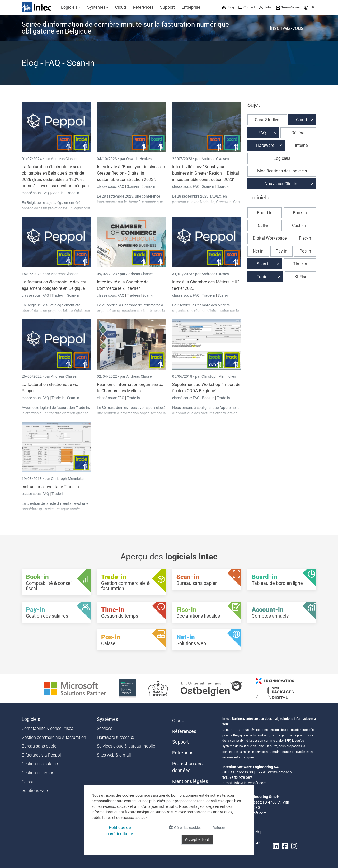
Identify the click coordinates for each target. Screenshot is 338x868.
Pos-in (305, 251)
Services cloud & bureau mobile (126, 746)
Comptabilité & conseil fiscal (48, 728)
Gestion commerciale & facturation (54, 737)
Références (184, 731)
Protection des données (187, 767)
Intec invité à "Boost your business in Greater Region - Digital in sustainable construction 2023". (131, 173)
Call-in (264, 225)
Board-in (148, 186)
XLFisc (301, 277)
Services (105, 728)
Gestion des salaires (40, 764)
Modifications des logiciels (282, 171)
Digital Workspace (270, 238)
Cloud (301, 120)
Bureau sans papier (40, 746)
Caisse (28, 782)
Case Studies (267, 120)
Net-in (258, 251)
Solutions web (35, 790)
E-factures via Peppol (41, 755)
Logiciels (282, 158)
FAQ (46, 193)
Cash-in (299, 225)
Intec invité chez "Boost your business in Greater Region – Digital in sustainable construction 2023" (206, 173)
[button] (309, 7)
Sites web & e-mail (114, 755)
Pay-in (281, 251)
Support (180, 742)
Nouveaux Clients (281, 184)
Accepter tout (197, 840)
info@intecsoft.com (250, 783)
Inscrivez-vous (287, 28)
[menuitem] (71, 7)
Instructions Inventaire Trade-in (50, 487)
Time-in (300, 264)
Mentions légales (190, 781)
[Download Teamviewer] (288, 7)
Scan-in (58, 193)
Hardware (265, 145)
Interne (301, 145)
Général (298, 133)
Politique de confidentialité (120, 831)
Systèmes (107, 719)
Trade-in (73, 193)
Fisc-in (305, 238)
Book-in (208, 398)
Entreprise (183, 753)
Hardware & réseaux (116, 737)
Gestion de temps (38, 773)
